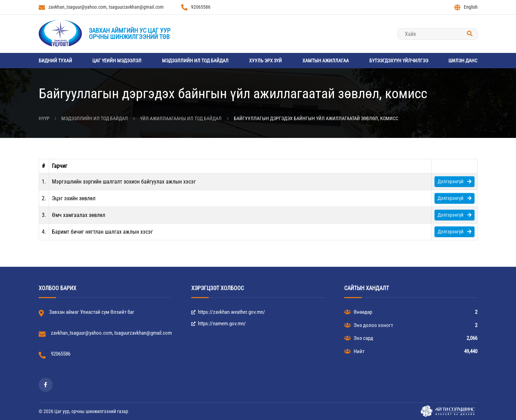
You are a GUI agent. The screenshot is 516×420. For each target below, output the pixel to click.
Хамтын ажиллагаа (326, 61)
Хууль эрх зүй (265, 61)
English (466, 7)
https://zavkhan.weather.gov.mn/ (228, 312)
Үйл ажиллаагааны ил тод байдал (181, 118)
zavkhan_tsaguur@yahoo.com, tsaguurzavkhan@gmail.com (101, 7)
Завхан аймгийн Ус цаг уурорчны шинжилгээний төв (130, 34)
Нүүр (44, 118)
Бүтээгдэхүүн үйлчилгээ (399, 61)
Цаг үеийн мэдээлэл (117, 61)
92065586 (196, 7)
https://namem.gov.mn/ (219, 324)
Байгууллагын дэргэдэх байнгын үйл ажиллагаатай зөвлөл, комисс (316, 118)
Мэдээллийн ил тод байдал (195, 61)
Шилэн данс (463, 61)
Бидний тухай (55, 61)
